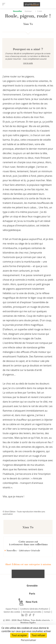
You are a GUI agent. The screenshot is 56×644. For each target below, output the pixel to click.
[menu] (4, 4)
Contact (47, 623)
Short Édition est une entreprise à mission (28, 575)
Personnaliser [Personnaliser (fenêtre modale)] (29, 640)
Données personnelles (32, 623)
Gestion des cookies (12, 623)
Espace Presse (12, 620)
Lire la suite (28, 74)
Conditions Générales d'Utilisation (34, 620)
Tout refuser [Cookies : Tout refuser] (39, 635)
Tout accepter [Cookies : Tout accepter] (19, 635)
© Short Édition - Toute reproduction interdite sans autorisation (24, 523)
